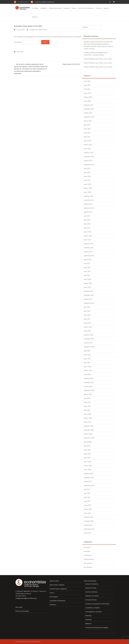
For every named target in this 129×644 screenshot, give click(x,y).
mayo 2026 (87, 85)
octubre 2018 (88, 434)
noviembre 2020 (89, 339)
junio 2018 (87, 450)
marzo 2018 (87, 462)
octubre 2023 (88, 204)
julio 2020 (87, 351)
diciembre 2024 (88, 153)
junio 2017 (87, 493)
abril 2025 (87, 137)
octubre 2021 (88, 299)
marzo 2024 (87, 184)
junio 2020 (87, 355)
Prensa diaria (20, 52)
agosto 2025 (88, 121)
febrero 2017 (88, 509)
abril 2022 (87, 275)
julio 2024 (87, 168)
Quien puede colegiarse (57, 585)
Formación (67, 8)
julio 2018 (87, 446)
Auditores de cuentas (92, 596)
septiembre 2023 (89, 208)
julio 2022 (87, 264)
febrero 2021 (88, 327)
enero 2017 (87, 513)
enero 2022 (87, 287)
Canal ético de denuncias (86, 8)
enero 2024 (87, 192)
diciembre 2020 (88, 335)
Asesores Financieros (92, 584)
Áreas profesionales (55, 8)
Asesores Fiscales (91, 588)
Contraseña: (27, 42)
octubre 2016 (88, 525)
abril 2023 (87, 228)
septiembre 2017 (89, 485)
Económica (87, 547)
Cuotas (52, 593)
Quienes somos (54, 581)
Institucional (88, 555)
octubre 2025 (88, 113)
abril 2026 (87, 89)
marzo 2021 (87, 323)
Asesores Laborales (91, 592)
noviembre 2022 (89, 248)
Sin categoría (88, 567)
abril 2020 (87, 363)
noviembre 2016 (89, 521)
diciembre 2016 (88, 517)
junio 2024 (87, 172)
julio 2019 (87, 398)
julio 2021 (87, 307)
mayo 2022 (87, 271)
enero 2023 (87, 240)
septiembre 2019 (89, 390)
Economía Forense (91, 600)
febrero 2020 (88, 371)
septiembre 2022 (89, 256)
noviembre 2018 (89, 430)
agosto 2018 (88, 442)
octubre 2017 (88, 481)
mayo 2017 (87, 497)
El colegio (35, 8)
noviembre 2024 (89, 157)
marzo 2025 (87, 141)
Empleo (74, 8)
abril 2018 (87, 458)
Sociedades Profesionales (58, 601)
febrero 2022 (88, 283)
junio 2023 (87, 220)
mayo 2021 (87, 315)
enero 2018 (87, 470)
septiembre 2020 (89, 347)
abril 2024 (87, 180)
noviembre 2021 (89, 295)
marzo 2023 (87, 232)
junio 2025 (87, 129)
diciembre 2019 (88, 378)
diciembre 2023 (88, 196)
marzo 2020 (87, 367)
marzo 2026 (87, 93)
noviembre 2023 (89, 200)
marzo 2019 (87, 414)
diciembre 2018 (88, 426)
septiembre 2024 (89, 164)
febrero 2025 (88, 145)
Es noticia (99, 8)
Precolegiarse (54, 597)
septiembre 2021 (89, 303)
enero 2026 (87, 101)
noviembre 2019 (89, 382)
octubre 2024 (88, 160)
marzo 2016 (87, 533)
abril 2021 (87, 319)
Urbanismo (88, 620)
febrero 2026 (88, 97)
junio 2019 (87, 402)
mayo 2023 (87, 224)
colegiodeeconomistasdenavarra (38, 30)
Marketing (88, 616)
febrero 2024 (88, 188)
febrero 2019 (88, 418)
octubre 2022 (88, 252)
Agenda (106, 8)
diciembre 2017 (88, 474)
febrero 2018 (88, 466)
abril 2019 (87, 410)
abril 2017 (87, 501)
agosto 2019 (88, 394)
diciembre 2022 (88, 244)
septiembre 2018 (89, 438)
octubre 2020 (88, 343)
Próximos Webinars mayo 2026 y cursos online (98, 67)
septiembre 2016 (89, 529)
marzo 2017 (87, 505)
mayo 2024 (87, 176)
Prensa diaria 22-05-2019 (72, 64)
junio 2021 (87, 311)
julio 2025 (87, 125)
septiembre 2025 (89, 117)
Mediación (88, 624)
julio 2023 (87, 216)
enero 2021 (87, 331)
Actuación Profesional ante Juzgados (97, 628)
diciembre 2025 (88, 105)
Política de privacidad (22, 611)
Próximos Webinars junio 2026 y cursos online (98, 59)
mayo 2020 (87, 359)
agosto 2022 (88, 260)
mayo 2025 (87, 133)
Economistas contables (93, 608)
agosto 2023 (88, 212)
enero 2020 (87, 374)
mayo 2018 (87, 454)
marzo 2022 (87, 279)
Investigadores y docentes (93, 612)
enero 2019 (87, 422)
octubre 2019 (88, 386)
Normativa (53, 605)
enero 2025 (87, 149)
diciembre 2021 (88, 291)
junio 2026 (87, 81)
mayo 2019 (87, 406)
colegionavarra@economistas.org (44, 2)
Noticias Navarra (89, 559)
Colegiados (44, 8)
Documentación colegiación (58, 589)
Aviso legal (19, 607)
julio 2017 (87, 489)
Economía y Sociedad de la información (97, 604)
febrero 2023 (88, 236)
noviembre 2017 (89, 478)
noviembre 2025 (89, 109)
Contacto (35, 17)
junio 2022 (87, 267)
